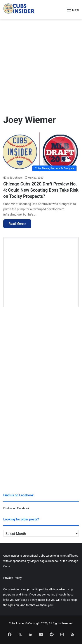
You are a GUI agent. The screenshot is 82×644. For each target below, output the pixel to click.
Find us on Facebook (16, 508)
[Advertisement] (41, 65)
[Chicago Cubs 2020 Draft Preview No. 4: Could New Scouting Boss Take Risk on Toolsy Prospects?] (41, 152)
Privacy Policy (12, 578)
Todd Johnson (15, 178)
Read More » (17, 224)
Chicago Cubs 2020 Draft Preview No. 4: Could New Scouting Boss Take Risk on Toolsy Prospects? (41, 190)
